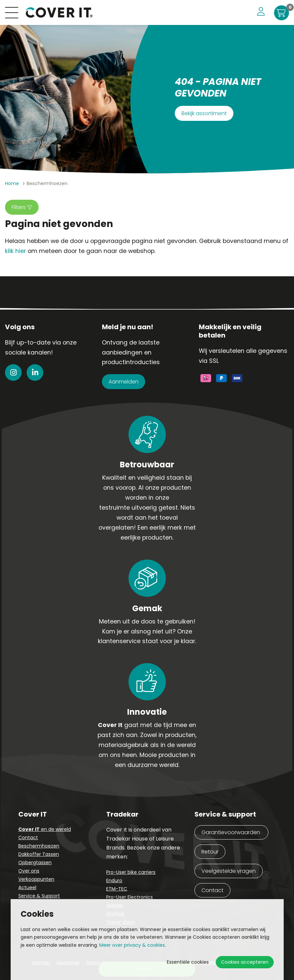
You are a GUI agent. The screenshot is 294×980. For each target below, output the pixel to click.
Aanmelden (124, 382)
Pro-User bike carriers (131, 872)
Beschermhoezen (39, 846)
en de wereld (45, 829)
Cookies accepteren (245, 962)
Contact (28, 838)
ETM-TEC (117, 889)
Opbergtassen (35, 862)
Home (12, 183)
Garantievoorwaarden (231, 832)
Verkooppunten (36, 879)
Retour (210, 852)
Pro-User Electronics (130, 897)
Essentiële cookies (188, 962)
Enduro (114, 880)
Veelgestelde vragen (229, 871)
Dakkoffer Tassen (39, 854)
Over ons (29, 871)
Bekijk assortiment (204, 113)
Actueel (27, 887)
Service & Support (39, 896)
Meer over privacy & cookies (132, 945)
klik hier (15, 251)
